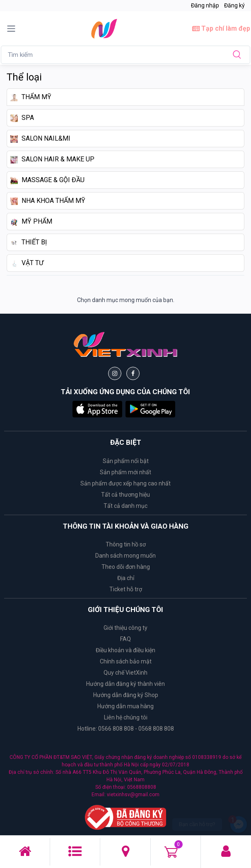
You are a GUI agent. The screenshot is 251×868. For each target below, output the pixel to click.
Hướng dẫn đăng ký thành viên (125, 684)
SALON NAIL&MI (40, 139)
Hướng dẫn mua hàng (125, 706)
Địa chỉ (126, 578)
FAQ (125, 639)
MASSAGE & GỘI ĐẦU (47, 180)
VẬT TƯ (27, 263)
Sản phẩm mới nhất (125, 472)
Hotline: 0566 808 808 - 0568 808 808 (126, 729)
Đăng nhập (205, 5)
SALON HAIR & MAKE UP (52, 159)
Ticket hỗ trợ (126, 589)
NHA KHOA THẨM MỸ (48, 201)
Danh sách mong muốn (125, 556)
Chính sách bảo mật (126, 661)
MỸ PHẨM (31, 222)
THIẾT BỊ (29, 242)
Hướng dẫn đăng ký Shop (126, 695)
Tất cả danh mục (125, 506)
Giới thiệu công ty (125, 628)
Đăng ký (234, 5)
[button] (97, 408)
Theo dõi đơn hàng (126, 567)
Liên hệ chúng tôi (126, 717)
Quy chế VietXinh (125, 673)
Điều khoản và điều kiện (125, 650)
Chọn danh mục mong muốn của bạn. (126, 300)
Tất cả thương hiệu (125, 495)
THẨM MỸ (31, 97)
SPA (22, 118)
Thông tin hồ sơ (126, 544)
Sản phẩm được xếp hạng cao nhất (125, 483)
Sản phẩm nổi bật (126, 461)
